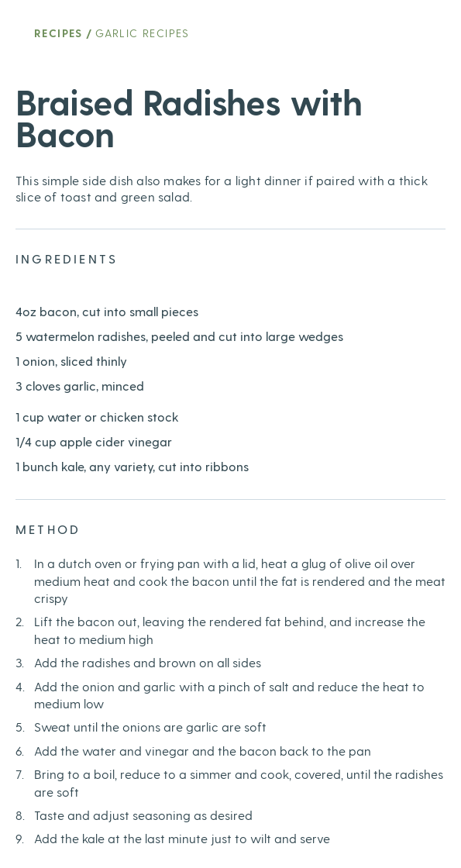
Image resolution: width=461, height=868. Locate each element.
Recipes (58, 33)
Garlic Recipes (143, 33)
